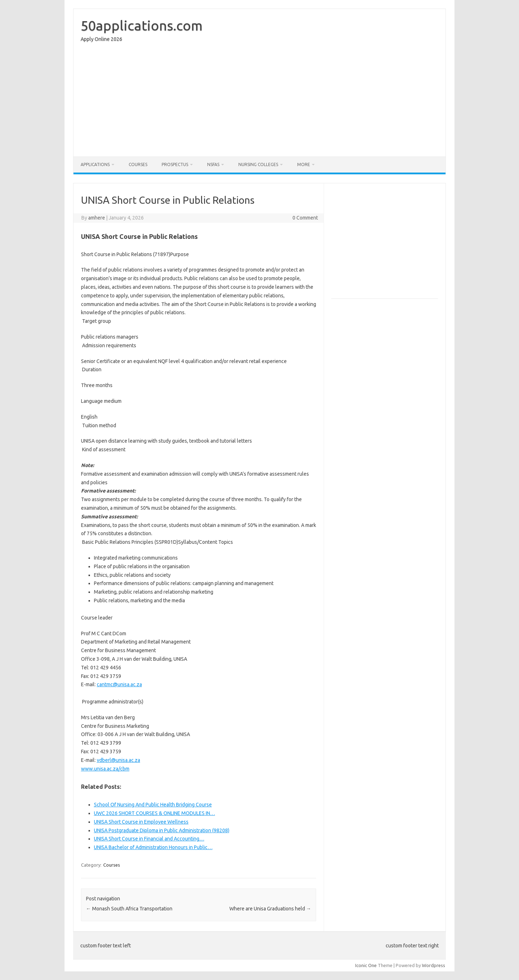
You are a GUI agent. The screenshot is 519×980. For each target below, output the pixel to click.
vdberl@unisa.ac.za (118, 760)
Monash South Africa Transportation (129, 909)
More (304, 164)
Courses (138, 164)
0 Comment (305, 218)
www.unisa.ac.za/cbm (105, 769)
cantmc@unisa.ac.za (119, 684)
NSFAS (213, 164)
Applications (95, 164)
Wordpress (434, 965)
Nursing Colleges (258, 164)
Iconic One (366, 965)
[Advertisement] (259, 101)
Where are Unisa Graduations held (270, 909)
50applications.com (142, 25)
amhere (97, 218)
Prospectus (175, 164)
